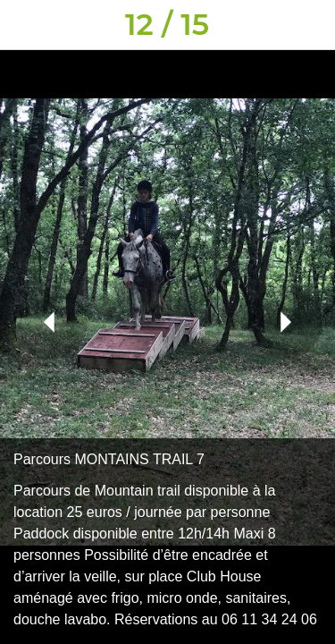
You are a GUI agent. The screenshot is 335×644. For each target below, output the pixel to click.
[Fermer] (25, 25)
